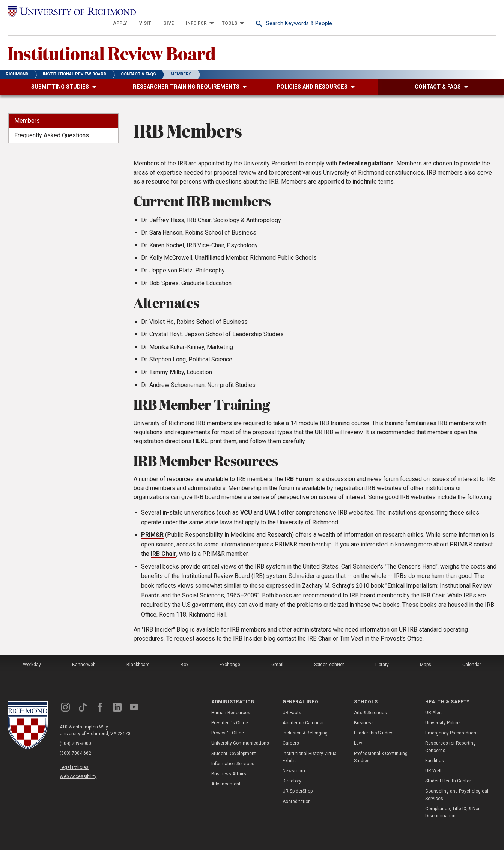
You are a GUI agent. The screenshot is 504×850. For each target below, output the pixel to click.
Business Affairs (229, 763)
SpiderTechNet (329, 653)
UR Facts (292, 701)
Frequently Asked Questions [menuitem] (52, 124)
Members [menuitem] (27, 109)
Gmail (277, 653)
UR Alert (434, 701)
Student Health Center (448, 770)
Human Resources (231, 701)
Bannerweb (84, 653)
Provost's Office (228, 722)
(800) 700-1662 (75, 742)
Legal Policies (74, 756)
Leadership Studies (374, 722)
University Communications (240, 732)
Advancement (226, 773)
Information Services (233, 752)
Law (358, 732)
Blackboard (138, 653)
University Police (442, 712)
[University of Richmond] (69, 12)
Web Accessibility (78, 765)
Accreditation (297, 790)
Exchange (230, 653)
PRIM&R (152, 523)
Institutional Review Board (111, 42)
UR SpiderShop (298, 780)
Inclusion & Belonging (305, 722)
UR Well (433, 760)
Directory (292, 770)
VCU (246, 501)
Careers (291, 732)
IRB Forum (299, 468)
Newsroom (294, 760)
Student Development (234, 742)
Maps (426, 653)
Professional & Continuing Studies (381, 745)
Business (364, 712)
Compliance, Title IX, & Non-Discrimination (454, 801)
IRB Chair (164, 542)
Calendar (472, 653)
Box (184, 653)
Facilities (435, 749)
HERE (200, 430)
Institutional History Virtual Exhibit (310, 745)
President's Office (230, 712)
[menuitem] (242, 12)
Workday (32, 653)
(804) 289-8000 (75, 732)
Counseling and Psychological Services (457, 783)
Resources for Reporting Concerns (451, 735)
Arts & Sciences (370, 701)
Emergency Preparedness (452, 722)
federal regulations (366, 152)
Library (382, 653)
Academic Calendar (303, 712)
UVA (270, 501)
